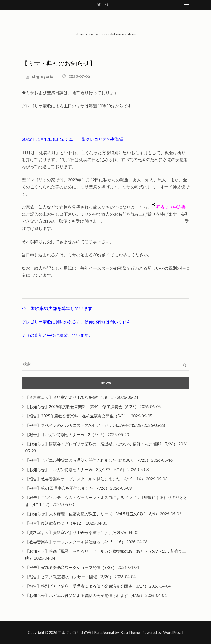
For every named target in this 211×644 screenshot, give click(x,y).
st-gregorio (43, 76)
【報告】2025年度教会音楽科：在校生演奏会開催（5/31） (78, 416)
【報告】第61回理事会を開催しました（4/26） (67, 488)
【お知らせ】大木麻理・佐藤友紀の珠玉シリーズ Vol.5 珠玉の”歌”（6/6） (92, 514)
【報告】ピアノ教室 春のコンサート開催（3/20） (69, 577)
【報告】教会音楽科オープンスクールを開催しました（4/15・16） (85, 479)
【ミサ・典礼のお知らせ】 (59, 64)
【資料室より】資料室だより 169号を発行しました (71, 532)
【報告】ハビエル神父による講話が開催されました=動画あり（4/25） (88, 460)
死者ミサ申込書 (171, 207)
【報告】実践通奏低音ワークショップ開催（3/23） (71, 567)
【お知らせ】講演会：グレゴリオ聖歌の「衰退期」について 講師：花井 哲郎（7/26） (101, 444)
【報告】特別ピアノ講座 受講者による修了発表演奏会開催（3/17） (87, 586)
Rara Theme (130, 632)
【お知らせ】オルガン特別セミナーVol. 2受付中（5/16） (76, 470)
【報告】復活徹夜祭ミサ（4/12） (55, 523)
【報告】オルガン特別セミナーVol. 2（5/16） (66, 435)
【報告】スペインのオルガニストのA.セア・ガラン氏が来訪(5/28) (84, 425)
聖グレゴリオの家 (77, 632)
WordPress (172, 632)
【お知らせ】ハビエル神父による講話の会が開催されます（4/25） (85, 595)
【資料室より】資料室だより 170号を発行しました (71, 397)
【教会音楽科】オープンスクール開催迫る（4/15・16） (75, 542)
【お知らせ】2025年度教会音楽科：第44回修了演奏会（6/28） (82, 407)
